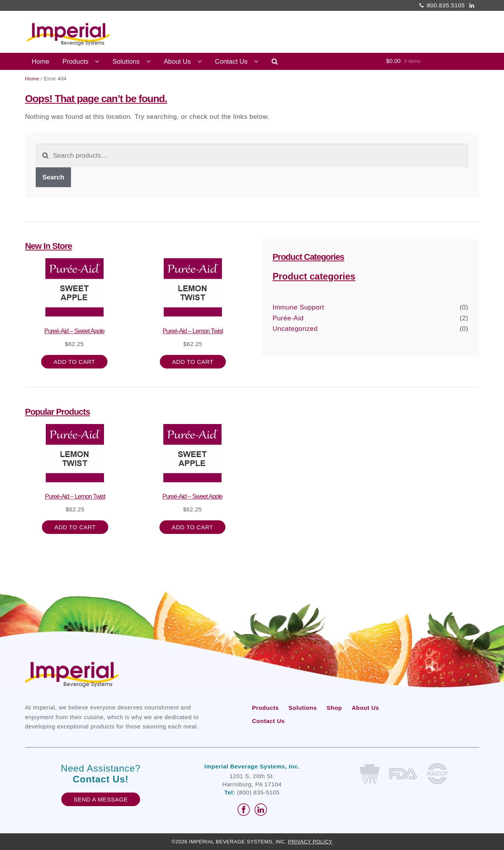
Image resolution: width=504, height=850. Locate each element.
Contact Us (231, 62)
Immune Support (298, 307)
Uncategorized (295, 329)
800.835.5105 (441, 5)
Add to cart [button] (74, 362)
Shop (334, 708)
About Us (177, 62)
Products (75, 62)
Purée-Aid (288, 318)
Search (53, 177)
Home (41, 62)
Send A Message (101, 799)
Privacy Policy (310, 842)
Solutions (126, 62)
